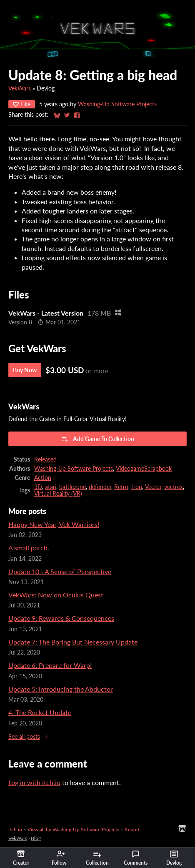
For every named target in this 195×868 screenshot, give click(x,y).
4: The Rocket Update (40, 712)
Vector (153, 487)
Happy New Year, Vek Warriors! (54, 524)
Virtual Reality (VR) (58, 494)
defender (100, 487)
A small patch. (29, 548)
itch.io (15, 829)
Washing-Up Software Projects (117, 104)
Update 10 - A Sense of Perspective (60, 571)
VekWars (20, 88)
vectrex (174, 487)
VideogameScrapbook (144, 469)
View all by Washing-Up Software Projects (73, 829)
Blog (36, 838)
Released (45, 459)
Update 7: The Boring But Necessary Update (73, 642)
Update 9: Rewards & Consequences (61, 618)
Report (132, 829)
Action (43, 478)
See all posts (24, 737)
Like (22, 104)
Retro (121, 487)
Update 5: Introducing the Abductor (61, 689)
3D (38, 487)
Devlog (174, 858)
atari (51, 487)
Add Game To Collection (98, 439)
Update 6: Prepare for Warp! (50, 665)
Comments (136, 858)
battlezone (72, 487)
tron (137, 487)
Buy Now (25, 370)
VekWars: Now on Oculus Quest (56, 595)
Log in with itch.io (34, 782)
